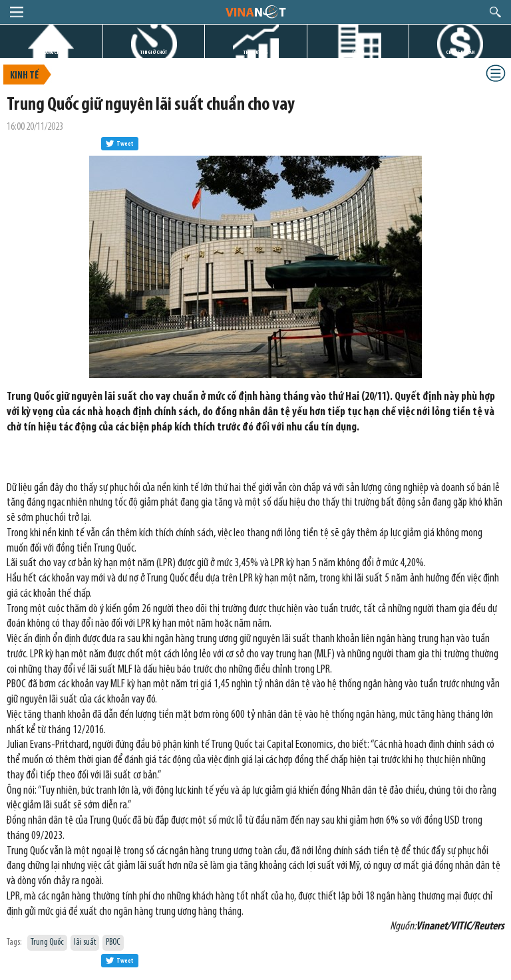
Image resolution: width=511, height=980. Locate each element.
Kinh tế (24, 76)
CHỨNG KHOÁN (460, 52)
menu (17, 12)
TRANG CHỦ (51, 52)
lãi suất (85, 942)
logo (255, 11)
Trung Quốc (47, 942)
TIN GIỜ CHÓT (154, 52)
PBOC (113, 942)
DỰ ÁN (358, 52)
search (495, 12)
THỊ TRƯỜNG (255, 52)
